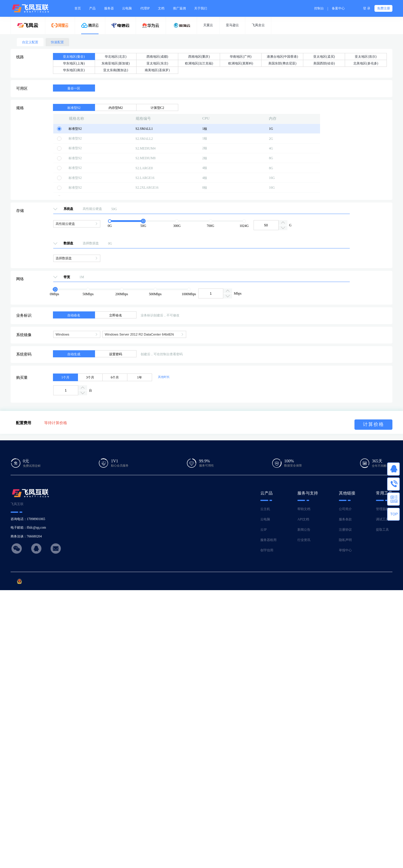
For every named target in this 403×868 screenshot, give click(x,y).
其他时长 (164, 377)
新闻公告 (304, 530)
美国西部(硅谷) (324, 63)
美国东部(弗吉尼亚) (282, 63)
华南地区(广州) (241, 57)
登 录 (367, 8)
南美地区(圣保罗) (157, 70)
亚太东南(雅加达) (116, 70)
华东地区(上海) (74, 63)
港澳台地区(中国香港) (283, 57)
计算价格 (374, 424)
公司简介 (345, 509)
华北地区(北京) (116, 57)
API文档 (303, 519)
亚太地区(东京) (157, 63)
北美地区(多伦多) (366, 63)
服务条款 (345, 519)
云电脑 (265, 519)
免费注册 (384, 8)
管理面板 (382, 509)
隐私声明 (345, 540)
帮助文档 (304, 509)
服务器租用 (268, 540)
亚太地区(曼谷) (74, 57)
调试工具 (382, 519)
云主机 (265, 509)
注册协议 (345, 530)
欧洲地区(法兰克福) (199, 63)
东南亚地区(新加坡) (116, 63)
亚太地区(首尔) (366, 57)
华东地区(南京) (74, 70)
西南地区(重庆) (199, 57)
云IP (263, 530)
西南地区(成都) (157, 57)
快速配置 (57, 42)
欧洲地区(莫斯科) (241, 63)
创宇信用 (267, 550)
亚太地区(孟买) (324, 57)
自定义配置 (30, 42)
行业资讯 (304, 540)
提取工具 (382, 530)
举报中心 (345, 550)
